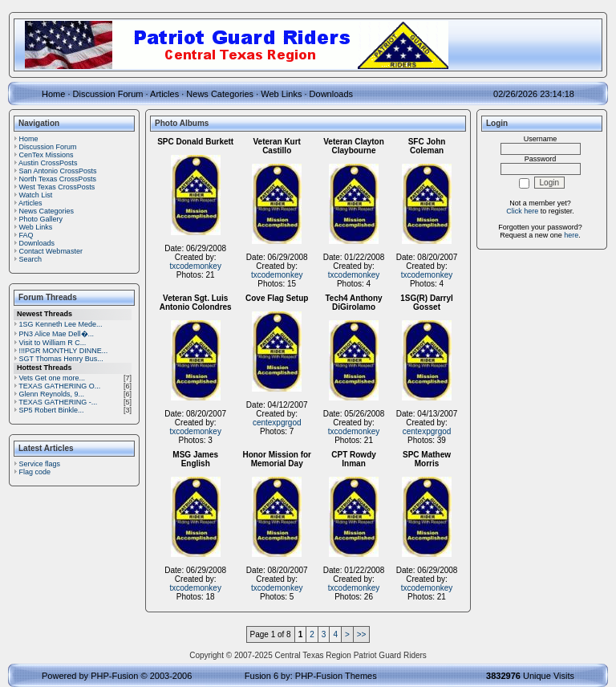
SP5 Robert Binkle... (52, 410)
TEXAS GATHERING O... (59, 386)
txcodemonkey (195, 266)
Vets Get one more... (53, 378)
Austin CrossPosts (48, 163)
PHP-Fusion (114, 676)
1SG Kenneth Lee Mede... (61, 324)
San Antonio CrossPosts (58, 171)
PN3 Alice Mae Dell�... (57, 334)
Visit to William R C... (53, 343)
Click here (522, 211)
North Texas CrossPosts (58, 179)
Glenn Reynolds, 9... (52, 394)
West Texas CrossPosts (57, 187)
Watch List (36, 195)
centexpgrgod (277, 423)
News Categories (220, 94)
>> (362, 634)
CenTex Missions (47, 155)
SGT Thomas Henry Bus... (61, 359)
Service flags (40, 464)
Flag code (35, 472)
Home (53, 94)
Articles (164, 94)
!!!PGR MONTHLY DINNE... (64, 351)
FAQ (26, 235)
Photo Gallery (41, 219)
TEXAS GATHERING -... (58, 402)
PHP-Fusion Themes (336, 676)
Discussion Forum (108, 94)
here (571, 235)
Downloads (331, 94)
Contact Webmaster (51, 251)
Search (31, 259)
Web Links (281, 94)
